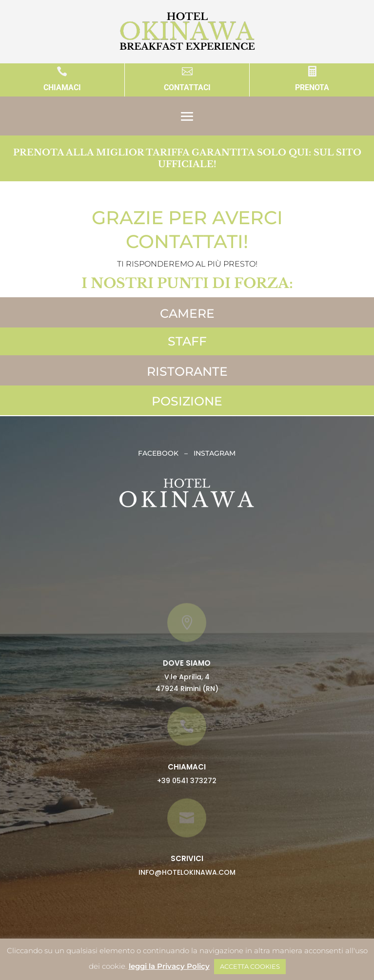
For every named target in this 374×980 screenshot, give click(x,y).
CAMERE (187, 313)
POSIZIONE (187, 401)
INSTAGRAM (215, 453)
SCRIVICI (187, 858)
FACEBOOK (161, 453)
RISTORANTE (187, 371)
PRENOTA (312, 87)
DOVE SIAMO (187, 663)
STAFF (187, 341)
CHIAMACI (62, 87)
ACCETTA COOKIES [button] (250, 966)
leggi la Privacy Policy (169, 966)
